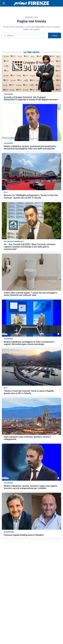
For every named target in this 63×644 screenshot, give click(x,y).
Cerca (55, 35)
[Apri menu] (4, 3)
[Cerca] (25, 35)
